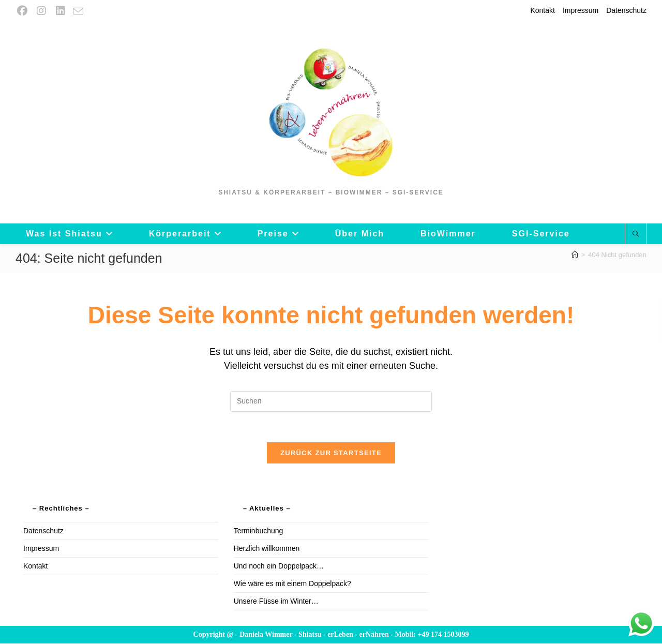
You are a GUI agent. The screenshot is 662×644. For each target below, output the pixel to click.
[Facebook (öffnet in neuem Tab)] (24, 11)
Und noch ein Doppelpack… (279, 566)
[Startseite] (575, 255)
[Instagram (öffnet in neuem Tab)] (41, 11)
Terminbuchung (259, 531)
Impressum (581, 10)
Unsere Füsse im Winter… (276, 602)
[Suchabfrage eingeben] (331, 401)
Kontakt (542, 10)
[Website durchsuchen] (636, 234)
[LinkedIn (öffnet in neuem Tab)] (60, 11)
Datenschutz (626, 10)
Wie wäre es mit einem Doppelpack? (292, 584)
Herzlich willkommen (267, 549)
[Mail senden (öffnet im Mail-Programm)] (78, 11)
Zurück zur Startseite (331, 453)
